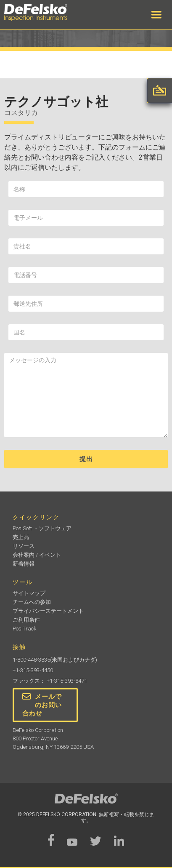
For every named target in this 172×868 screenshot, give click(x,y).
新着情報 (24, 564)
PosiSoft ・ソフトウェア (42, 528)
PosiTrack (24, 629)
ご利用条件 (26, 620)
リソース (24, 546)
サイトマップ (29, 593)
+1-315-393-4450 (33, 670)
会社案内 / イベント (37, 555)
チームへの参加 (32, 602)
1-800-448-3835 (31, 660)
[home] (44, 13)
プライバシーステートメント (48, 611)
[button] (156, 15)
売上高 (21, 537)
